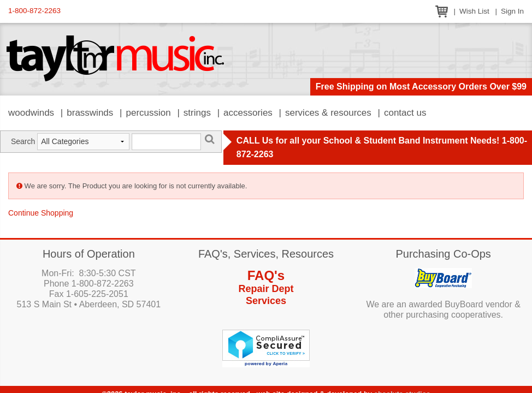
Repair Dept (266, 289)
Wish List (474, 11)
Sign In (512, 11)
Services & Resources (328, 113)
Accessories (248, 113)
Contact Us (405, 113)
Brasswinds (90, 113)
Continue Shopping (41, 213)
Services (266, 301)
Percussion (148, 113)
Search (23, 141)
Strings (197, 113)
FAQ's (266, 275)
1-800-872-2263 (34, 11)
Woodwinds (31, 113)
